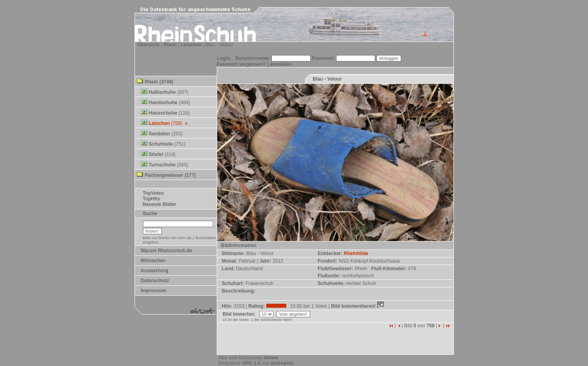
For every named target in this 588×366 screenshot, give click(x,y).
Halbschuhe (162, 92)
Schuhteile (161, 144)
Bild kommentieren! (358, 306)
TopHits (152, 199)
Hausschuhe (163, 113)
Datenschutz (155, 281)
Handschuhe (163, 103)
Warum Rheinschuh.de (166, 251)
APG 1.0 (251, 363)
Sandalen (159, 134)
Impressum (153, 291)
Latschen (191, 45)
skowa (271, 358)
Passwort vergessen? (241, 64)
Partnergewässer (164, 175)
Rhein (170, 45)
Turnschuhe (162, 165)
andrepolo (282, 363)
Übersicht (148, 45)
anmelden (281, 64)
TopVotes (153, 193)
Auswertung (154, 271)
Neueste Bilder (160, 204)
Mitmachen (153, 261)
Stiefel (156, 154)
